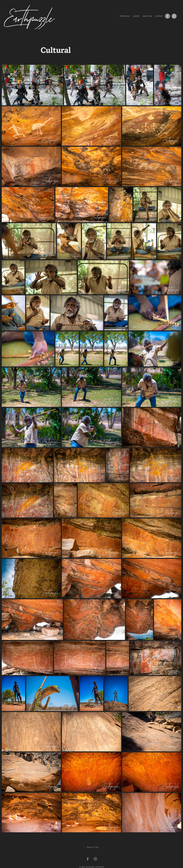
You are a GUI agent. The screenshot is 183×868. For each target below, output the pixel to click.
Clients (136, 16)
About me (147, 16)
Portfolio (125, 16)
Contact (159, 16)
